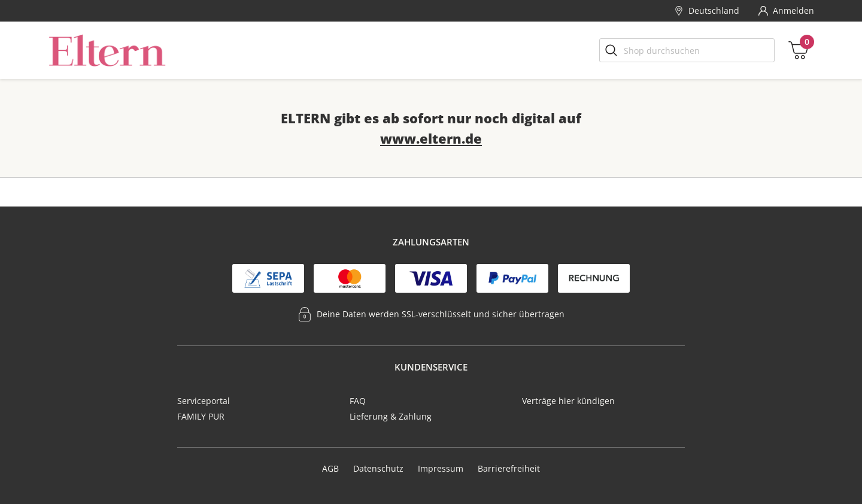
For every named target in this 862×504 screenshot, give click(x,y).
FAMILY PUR (201, 416)
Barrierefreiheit (509, 468)
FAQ (358, 401)
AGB (330, 468)
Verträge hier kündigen (568, 401)
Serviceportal (204, 401)
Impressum (441, 468)
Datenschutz (378, 468)
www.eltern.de (431, 138)
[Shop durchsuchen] (687, 50)
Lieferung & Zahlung (391, 416)
